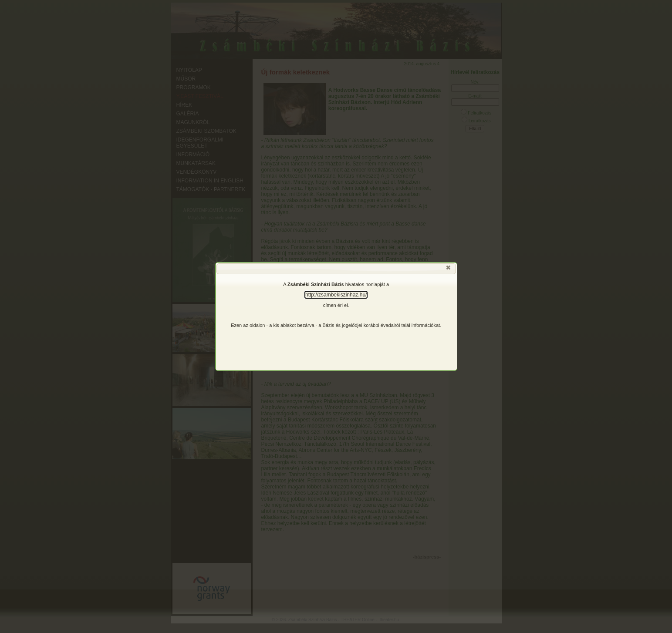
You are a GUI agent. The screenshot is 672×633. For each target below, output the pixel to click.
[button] (449, 269)
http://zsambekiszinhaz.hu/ (336, 295)
